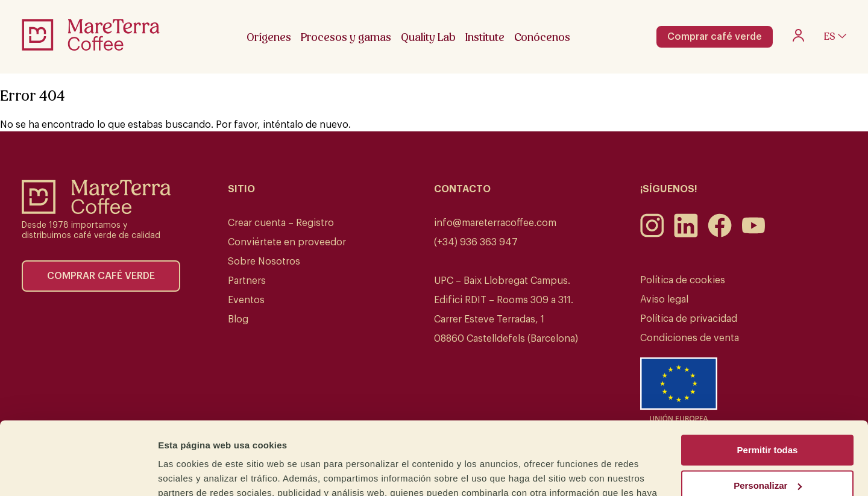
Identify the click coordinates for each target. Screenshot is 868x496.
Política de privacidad (689, 319)
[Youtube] (753, 234)
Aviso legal (664, 300)
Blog (238, 319)
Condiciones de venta (690, 338)
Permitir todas (768, 382)
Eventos (246, 300)
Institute (485, 37)
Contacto (462, 189)
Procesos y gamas (346, 37)
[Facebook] (720, 234)
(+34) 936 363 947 (476, 242)
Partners (247, 281)
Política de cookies (683, 280)
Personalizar (768, 417)
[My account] (798, 39)
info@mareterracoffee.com (495, 223)
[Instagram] (652, 234)
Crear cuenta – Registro (281, 223)
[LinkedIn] (686, 234)
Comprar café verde (715, 37)
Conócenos (542, 37)
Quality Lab (428, 37)
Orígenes (269, 37)
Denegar (767, 452)
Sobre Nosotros (264, 262)
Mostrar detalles (193, 472)
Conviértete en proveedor (287, 242)
